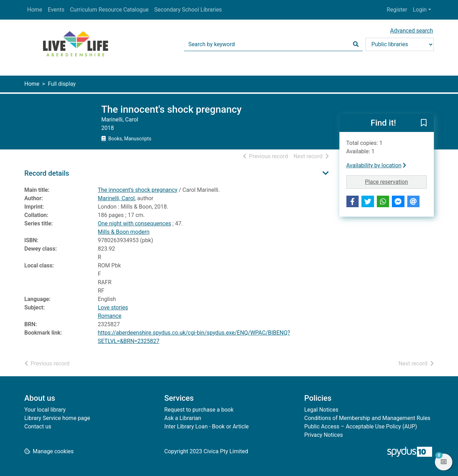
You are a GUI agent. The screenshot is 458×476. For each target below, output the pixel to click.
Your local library (45, 410)
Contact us (38, 426)
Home (35, 10)
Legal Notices (321, 410)
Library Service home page (57, 418)
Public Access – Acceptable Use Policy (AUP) (361, 426)
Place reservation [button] (396, 181)
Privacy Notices (324, 435)
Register (397, 10)
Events (56, 10)
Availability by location (376, 165)
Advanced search (411, 31)
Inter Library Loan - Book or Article (207, 426)
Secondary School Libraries (188, 10)
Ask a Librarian (183, 418)
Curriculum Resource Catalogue (109, 10)
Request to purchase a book (199, 410)
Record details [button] (47, 173)
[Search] (356, 44)
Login (420, 10)
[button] (424, 123)
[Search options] (400, 44)
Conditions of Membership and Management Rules (368, 418)
